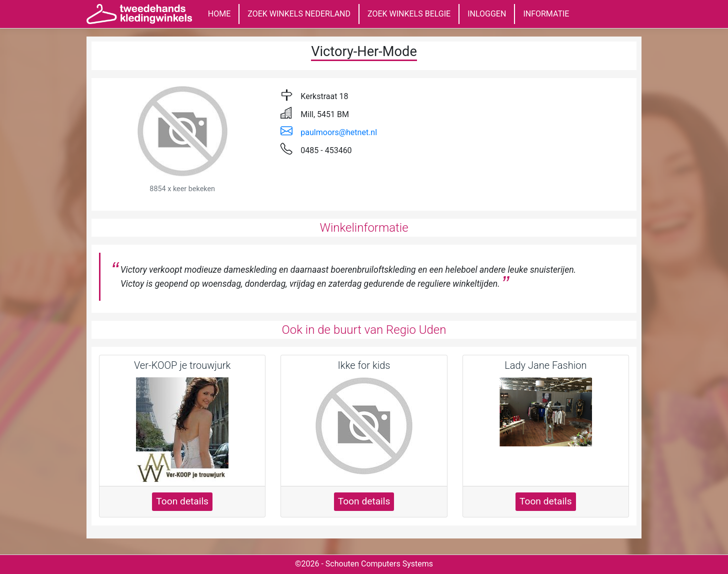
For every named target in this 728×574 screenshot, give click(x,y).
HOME (219, 14)
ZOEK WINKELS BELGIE (409, 14)
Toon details (182, 501)
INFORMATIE (546, 14)
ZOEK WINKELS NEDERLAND (299, 14)
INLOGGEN (487, 14)
